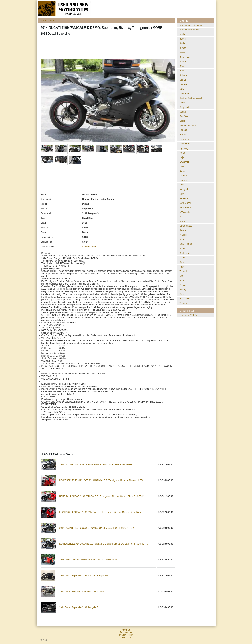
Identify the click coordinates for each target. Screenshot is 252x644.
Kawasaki (184, 162)
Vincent (183, 294)
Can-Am (184, 84)
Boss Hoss (185, 57)
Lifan (182, 185)
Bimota (183, 48)
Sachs (183, 249)
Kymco (183, 171)
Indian (183, 153)
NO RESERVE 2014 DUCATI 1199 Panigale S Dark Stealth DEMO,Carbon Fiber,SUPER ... (104, 544)
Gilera (182, 121)
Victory (183, 290)
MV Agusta (185, 212)
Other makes (186, 226)
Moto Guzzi (185, 203)
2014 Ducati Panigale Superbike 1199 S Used (82, 591)
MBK (182, 194)
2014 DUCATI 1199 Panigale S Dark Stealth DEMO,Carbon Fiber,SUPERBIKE (97, 528)
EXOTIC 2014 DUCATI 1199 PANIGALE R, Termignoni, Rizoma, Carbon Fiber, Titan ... (101, 512)
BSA (182, 66)
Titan (182, 267)
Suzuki (183, 258)
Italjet (182, 157)
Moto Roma (185, 208)
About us (126, 630)
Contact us (126, 637)
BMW (182, 53)
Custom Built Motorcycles (192, 98)
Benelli (183, 39)
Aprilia (183, 34)
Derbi (182, 103)
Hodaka (183, 130)
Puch (182, 239)
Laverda (183, 180)
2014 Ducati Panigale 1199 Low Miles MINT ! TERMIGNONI (88, 560)
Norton (183, 221)
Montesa (184, 198)
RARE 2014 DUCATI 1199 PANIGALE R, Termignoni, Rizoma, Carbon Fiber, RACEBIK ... (103, 496)
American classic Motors (191, 25)
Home (43, 20)
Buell (182, 71)
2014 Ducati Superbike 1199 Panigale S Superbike (84, 576)
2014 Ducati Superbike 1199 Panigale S (79, 607)
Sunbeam (184, 253)
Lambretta (184, 176)
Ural (182, 276)
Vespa (183, 285)
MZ (181, 217)
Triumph (184, 271)
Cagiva (183, 80)
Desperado (185, 107)
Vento (182, 281)
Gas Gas (184, 116)
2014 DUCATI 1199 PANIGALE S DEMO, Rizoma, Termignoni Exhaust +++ (96, 465)
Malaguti (184, 189)
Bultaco (183, 75)
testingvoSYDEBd (188, 315)
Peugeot (184, 230)
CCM (182, 89)
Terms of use (126, 632)
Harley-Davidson (188, 125)
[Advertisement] (107, 47)
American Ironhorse (189, 30)
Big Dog (183, 43)
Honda (183, 135)
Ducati (52, 20)
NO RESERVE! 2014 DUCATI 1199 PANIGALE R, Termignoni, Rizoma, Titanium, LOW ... (103, 480)
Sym (182, 262)
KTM (182, 167)
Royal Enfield (186, 244)
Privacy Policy (126, 635)
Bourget (183, 62)
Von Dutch (185, 299)
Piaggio (183, 235)
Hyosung (184, 148)
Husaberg (184, 139)
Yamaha (184, 303)
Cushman (184, 94)
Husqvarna (185, 144)
